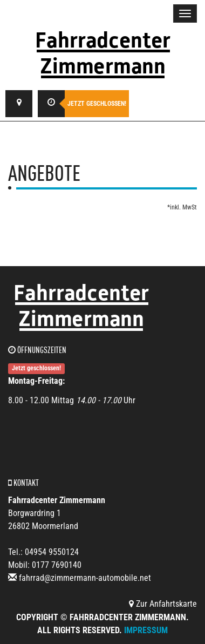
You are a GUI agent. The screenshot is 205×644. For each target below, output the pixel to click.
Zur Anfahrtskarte (163, 604)
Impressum (146, 630)
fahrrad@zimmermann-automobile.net (85, 578)
